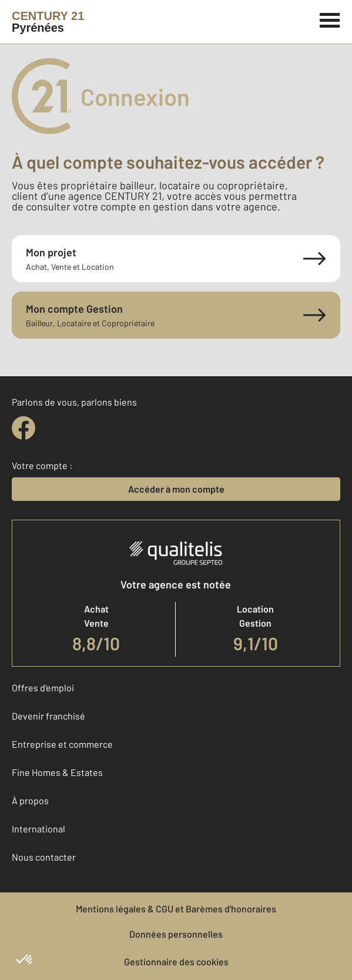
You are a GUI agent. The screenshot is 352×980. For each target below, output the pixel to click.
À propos (30, 800)
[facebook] (24, 428)
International (38, 829)
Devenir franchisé (48, 716)
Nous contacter (44, 857)
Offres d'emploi (43, 688)
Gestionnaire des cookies (176, 961)
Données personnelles (176, 934)
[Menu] (330, 19)
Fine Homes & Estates (57, 772)
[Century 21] (48, 22)
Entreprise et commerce (62, 744)
